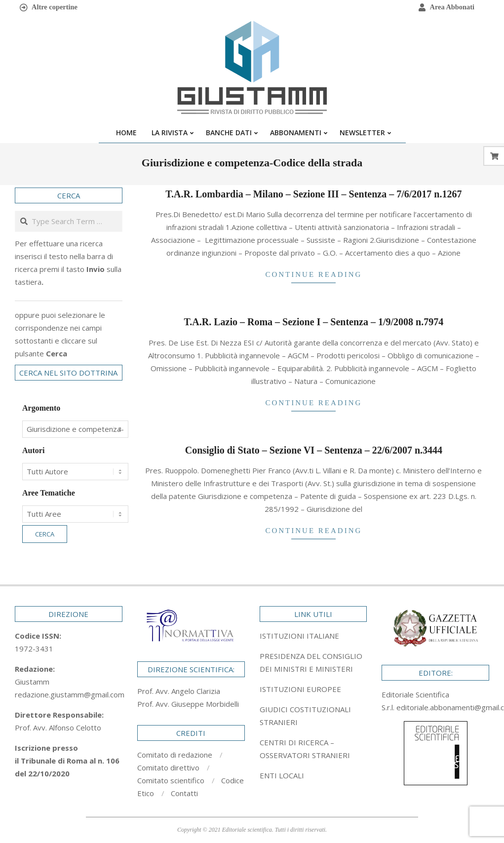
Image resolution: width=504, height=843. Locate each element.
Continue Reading (313, 274)
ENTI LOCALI (282, 775)
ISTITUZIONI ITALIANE (299, 636)
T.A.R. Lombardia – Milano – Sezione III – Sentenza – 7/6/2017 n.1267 (313, 194)
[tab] (313, 662)
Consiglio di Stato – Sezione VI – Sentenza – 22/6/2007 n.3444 (314, 450)
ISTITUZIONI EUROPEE (300, 689)
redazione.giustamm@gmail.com (70, 694)
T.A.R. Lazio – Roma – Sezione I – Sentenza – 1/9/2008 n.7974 (314, 322)
